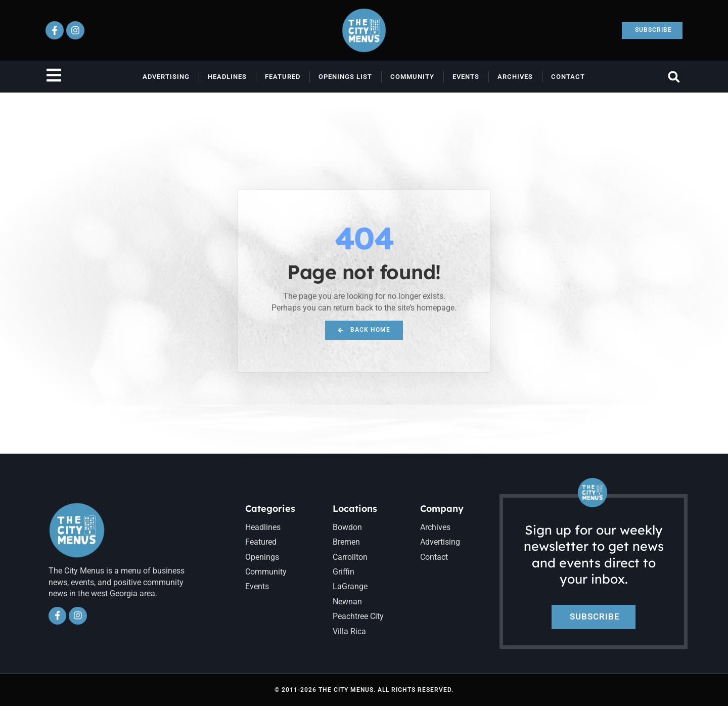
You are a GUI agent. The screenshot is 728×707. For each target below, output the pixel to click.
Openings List (345, 77)
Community (412, 77)
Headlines (227, 77)
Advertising (166, 77)
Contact (568, 77)
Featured (283, 77)
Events (466, 77)
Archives (515, 77)
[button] (674, 77)
